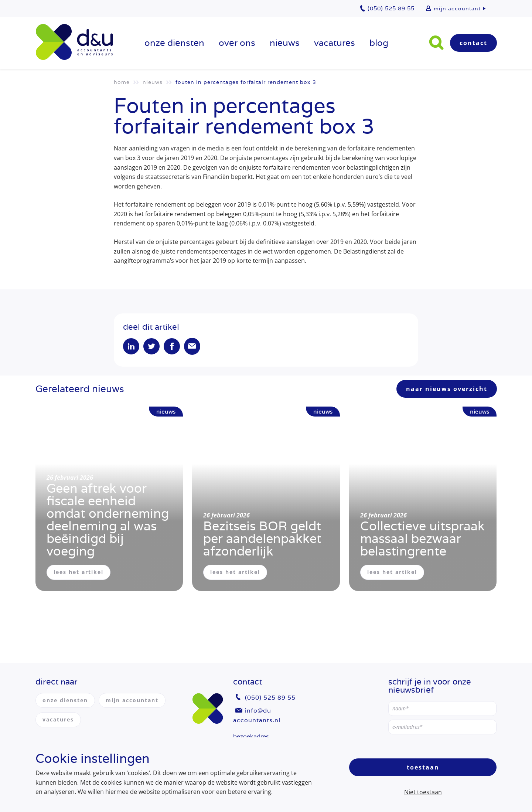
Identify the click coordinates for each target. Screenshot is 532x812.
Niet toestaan (423, 792)
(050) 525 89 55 (270, 698)
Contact (473, 43)
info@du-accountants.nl (257, 715)
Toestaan (423, 767)
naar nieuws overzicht (447, 389)
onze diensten (174, 43)
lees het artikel (79, 572)
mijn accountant (457, 9)
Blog (379, 43)
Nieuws (285, 43)
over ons (237, 43)
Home (122, 82)
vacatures (335, 43)
